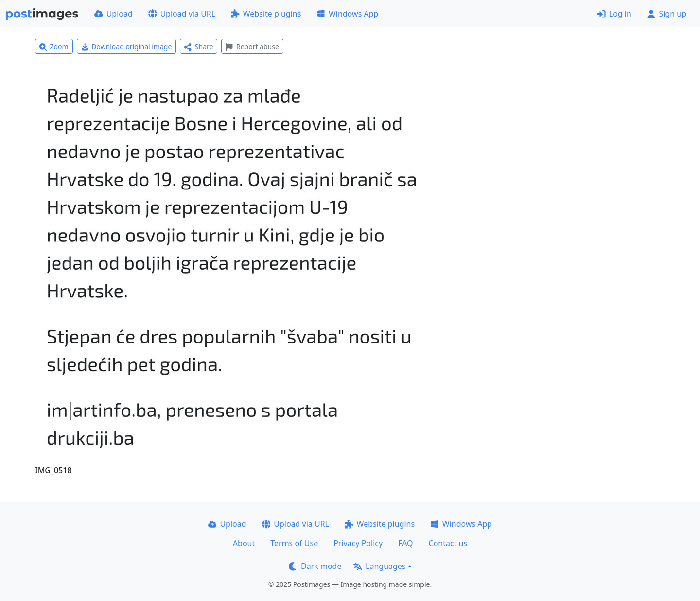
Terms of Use (294, 543)
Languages (379, 566)
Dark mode (315, 566)
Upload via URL (182, 14)
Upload (114, 14)
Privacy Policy (358, 543)
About (244, 543)
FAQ (405, 543)
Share (199, 46)
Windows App (347, 14)
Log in (614, 14)
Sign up (667, 14)
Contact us (448, 543)
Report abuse (252, 46)
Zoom (54, 46)
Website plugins (266, 14)
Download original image (127, 46)
